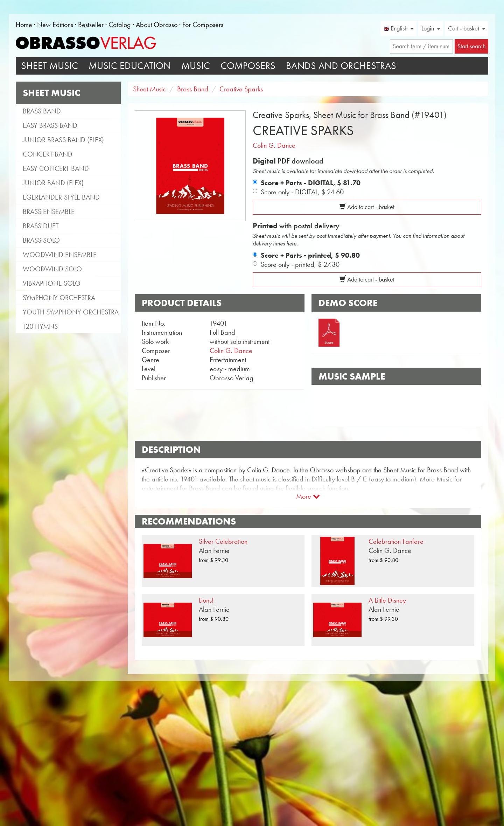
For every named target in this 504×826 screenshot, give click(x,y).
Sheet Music (50, 66)
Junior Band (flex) (53, 183)
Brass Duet (41, 226)
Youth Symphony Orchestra (71, 312)
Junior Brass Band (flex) (63, 140)
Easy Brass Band (50, 125)
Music (196, 66)
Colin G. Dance (274, 145)
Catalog (120, 25)
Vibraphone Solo (52, 283)
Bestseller (91, 25)
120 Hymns (40, 326)
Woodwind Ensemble (60, 255)
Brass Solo (41, 240)
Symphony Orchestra (59, 298)
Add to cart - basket (367, 207)
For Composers (203, 25)
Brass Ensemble (49, 211)
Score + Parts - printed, (310, 255)
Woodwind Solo (52, 269)
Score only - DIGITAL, (302, 192)
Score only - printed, (300, 264)
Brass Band (42, 111)
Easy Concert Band (56, 168)
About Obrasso (157, 25)
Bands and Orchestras (341, 66)
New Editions (55, 25)
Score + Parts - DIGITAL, (311, 183)
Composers (248, 66)
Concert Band (48, 154)
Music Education (130, 66)
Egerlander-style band (61, 197)
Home (24, 25)
